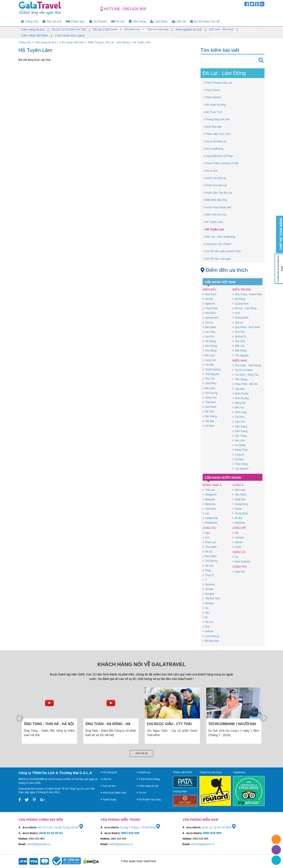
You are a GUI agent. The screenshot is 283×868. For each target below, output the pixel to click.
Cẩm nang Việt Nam (35, 35)
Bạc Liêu (239, 440)
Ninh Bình (209, 294)
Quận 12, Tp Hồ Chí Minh (219, 827)
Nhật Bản (239, 499)
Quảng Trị (239, 336)
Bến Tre (238, 407)
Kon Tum (239, 341)
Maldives (239, 523)
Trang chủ (30, 21)
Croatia (208, 589)
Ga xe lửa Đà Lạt (215, 141)
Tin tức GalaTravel (105, 29)
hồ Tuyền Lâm (213, 222)
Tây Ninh (239, 389)
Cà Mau (238, 459)
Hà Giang (209, 341)
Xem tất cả (141, 753)
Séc (206, 613)
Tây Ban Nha (211, 598)
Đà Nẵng (239, 299)
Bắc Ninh (209, 388)
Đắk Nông (239, 350)
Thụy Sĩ (208, 575)
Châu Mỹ (239, 528)
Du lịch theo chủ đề (205, 21)
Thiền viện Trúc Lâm (217, 134)
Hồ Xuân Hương (215, 104)
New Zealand (241, 561)
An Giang (239, 445)
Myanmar (209, 504)
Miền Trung (95, 42)
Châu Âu (209, 528)
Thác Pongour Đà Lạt (218, 82)
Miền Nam (240, 361)
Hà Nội (208, 299)
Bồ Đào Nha (211, 641)
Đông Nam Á (212, 485)
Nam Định (210, 407)
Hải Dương (210, 393)
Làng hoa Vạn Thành (217, 244)
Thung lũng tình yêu (217, 119)
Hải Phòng (210, 346)
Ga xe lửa (211, 170)
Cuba (237, 547)
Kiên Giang (240, 431)
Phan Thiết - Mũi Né (245, 384)
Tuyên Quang (212, 369)
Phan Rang (240, 464)
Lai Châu (209, 332)
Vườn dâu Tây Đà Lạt (218, 192)
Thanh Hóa (210, 308)
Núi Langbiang (213, 148)
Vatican (208, 631)
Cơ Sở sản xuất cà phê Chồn (222, 251)
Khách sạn (75, 21)
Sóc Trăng (240, 436)
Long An (238, 455)
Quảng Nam (241, 304)
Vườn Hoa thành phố (218, 207)
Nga (206, 533)
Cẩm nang (137, 21)
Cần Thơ (239, 422)
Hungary (209, 594)
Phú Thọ (209, 379)
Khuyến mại (132, 29)
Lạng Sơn (209, 360)
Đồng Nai (239, 403)
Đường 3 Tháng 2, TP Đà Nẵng (140, 827)
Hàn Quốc (240, 494)
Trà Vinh (238, 417)
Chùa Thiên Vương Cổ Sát (221, 163)
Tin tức (118, 21)
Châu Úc (239, 552)
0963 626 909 (134, 9)
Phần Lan (209, 542)
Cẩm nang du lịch (33, 29)
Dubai (237, 509)
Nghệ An (209, 304)
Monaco (208, 603)
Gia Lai (238, 322)
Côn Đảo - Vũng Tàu (245, 375)
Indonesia (209, 509)
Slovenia (209, 584)
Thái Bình (209, 402)
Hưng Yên (210, 398)
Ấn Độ (237, 518)
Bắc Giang (210, 416)
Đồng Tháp (240, 450)
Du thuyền (98, 21)
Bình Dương (241, 398)
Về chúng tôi (109, 772)
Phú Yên (239, 332)
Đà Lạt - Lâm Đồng (117, 42)
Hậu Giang (240, 426)
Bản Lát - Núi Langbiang (219, 236)
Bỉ (205, 617)
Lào (206, 513)
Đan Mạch (210, 556)
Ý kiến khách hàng (148, 779)
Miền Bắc (210, 289)
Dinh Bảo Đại (213, 126)
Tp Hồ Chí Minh (243, 370)
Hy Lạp (208, 565)
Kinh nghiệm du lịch (189, 29)
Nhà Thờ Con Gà (215, 214)
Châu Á (238, 485)
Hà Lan (208, 622)
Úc (235, 557)
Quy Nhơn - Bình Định (246, 327)
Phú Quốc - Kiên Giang (247, 365)
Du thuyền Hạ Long (149, 800)
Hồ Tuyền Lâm (141, 42)
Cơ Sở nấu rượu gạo (217, 258)
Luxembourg (211, 636)
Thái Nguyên (211, 374)
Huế (236, 313)
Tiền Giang (240, 379)
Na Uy (207, 551)
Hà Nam (209, 426)
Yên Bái (208, 365)
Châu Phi (240, 567)
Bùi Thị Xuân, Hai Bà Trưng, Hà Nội (61, 827)
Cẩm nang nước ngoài (70, 35)
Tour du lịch (52, 21)
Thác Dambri (213, 97)
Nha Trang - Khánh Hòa (247, 294)
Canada (238, 537)
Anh (206, 537)
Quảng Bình (241, 318)
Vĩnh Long (240, 412)
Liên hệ (179, 21)
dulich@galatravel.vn (39, 844)
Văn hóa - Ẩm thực (221, 29)
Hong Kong (240, 504)
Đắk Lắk (238, 346)
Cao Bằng (210, 350)
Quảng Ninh (211, 318)
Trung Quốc (240, 513)
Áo (205, 608)
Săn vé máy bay (158, 29)
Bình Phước (240, 393)
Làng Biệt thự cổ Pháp (218, 156)
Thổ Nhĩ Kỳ (210, 561)
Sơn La (208, 322)
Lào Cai (208, 336)
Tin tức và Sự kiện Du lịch (69, 29)
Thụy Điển (210, 547)
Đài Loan (239, 490)
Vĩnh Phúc (210, 383)
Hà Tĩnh (208, 412)
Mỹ (236, 533)
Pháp (207, 570)
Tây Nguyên (241, 355)
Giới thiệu (159, 21)
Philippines (210, 523)
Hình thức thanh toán (114, 793)
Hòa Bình (209, 313)
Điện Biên (209, 327)
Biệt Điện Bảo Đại (215, 200)
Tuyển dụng (109, 800)
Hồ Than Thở (213, 112)
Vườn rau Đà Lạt (215, 178)
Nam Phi (239, 572)
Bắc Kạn (209, 355)
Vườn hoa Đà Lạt (215, 185)
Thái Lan (209, 490)
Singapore (210, 494)
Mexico (238, 542)
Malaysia (209, 499)
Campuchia (210, 518)
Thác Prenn (212, 90)
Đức (206, 627)
